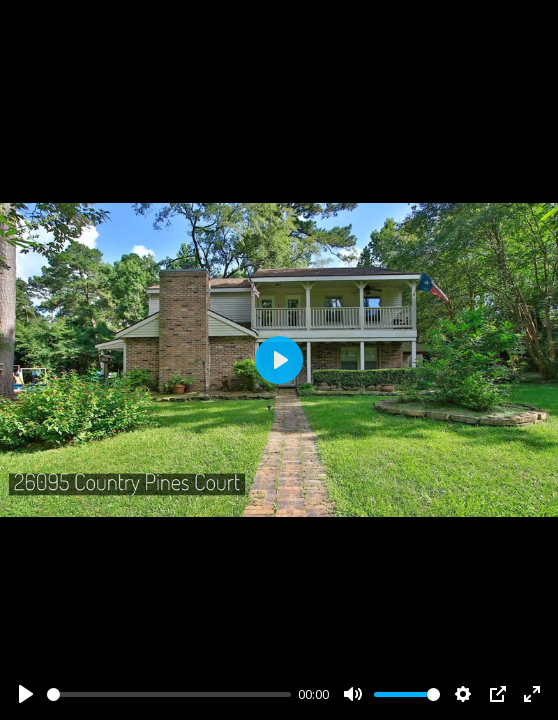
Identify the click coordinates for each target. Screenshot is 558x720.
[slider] (169, 694)
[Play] (26, 694)
